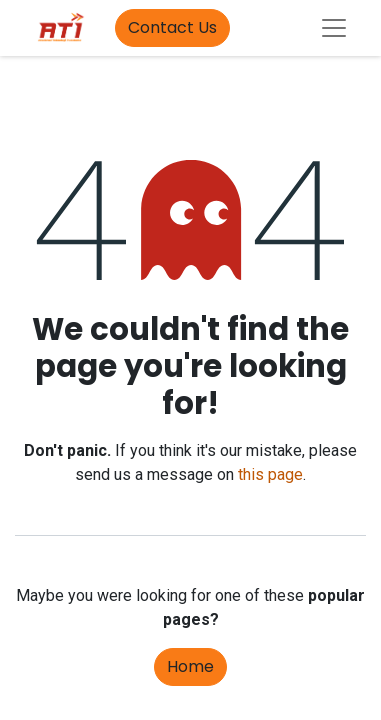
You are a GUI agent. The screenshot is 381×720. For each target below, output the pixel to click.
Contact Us (172, 27)
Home (190, 666)
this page (270, 474)
